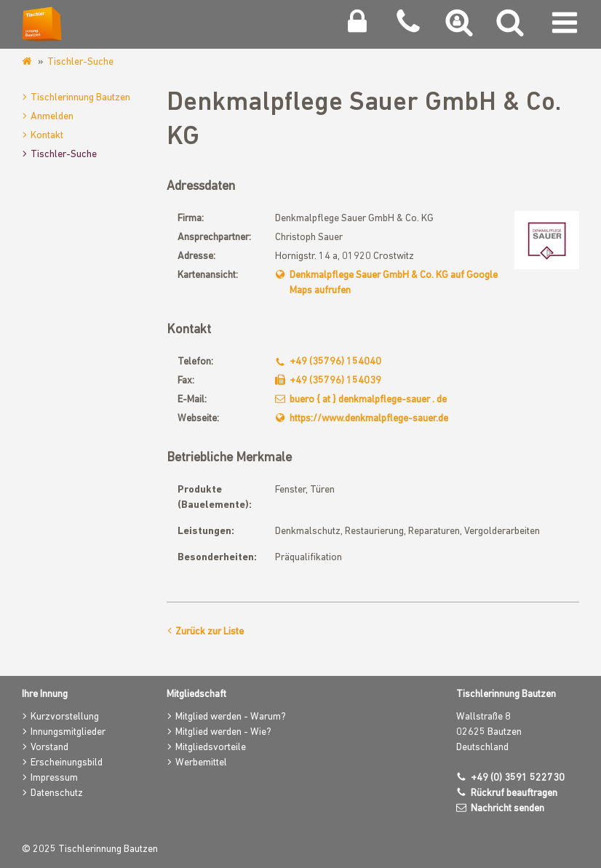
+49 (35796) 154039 (335, 381)
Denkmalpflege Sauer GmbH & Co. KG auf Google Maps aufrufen (394, 283)
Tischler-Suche (80, 62)
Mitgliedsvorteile (211, 748)
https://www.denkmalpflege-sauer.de (369, 419)
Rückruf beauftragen (514, 793)
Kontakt (47, 136)
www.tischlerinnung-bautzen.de (28, 62)
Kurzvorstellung (65, 717)
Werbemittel (201, 763)
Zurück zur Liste (210, 632)
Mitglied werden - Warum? (231, 717)
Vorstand (49, 748)
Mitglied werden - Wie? (223, 732)
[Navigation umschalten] (565, 26)
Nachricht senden (508, 809)
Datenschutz (57, 793)
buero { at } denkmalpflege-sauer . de (368, 400)
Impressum (54, 778)
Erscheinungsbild (67, 763)
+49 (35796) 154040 (335, 362)
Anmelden (52, 117)
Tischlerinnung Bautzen (80, 98)
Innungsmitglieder (68, 732)
